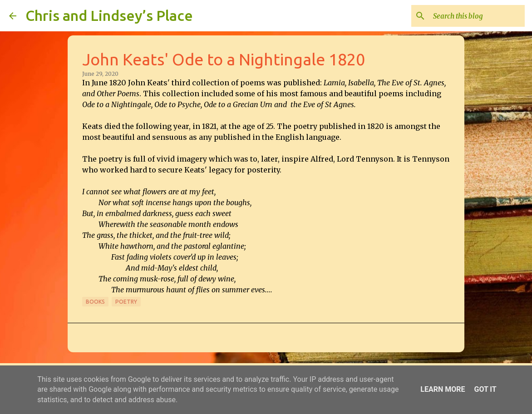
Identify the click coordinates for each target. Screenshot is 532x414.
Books (95, 302)
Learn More (443, 389)
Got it (485, 389)
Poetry (126, 302)
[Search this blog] (477, 16)
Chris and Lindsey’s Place (109, 15)
